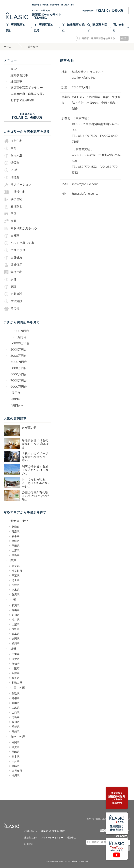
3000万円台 (19, 356)
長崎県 (16, 752)
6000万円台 (19, 374)
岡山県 (16, 703)
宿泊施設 (13, 301)
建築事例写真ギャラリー (27, 88)
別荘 (10, 221)
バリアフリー (16, 250)
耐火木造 (13, 156)
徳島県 (16, 717)
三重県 (16, 654)
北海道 (16, 527)
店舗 (10, 280)
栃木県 (16, 590)
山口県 (16, 712)
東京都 (16, 566)
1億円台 (15, 393)
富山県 (16, 610)
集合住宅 (13, 272)
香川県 (16, 722)
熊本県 (16, 757)
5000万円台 (19, 368)
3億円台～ (17, 405)
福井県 (16, 620)
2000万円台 (19, 350)
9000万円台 (19, 387)
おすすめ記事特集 (22, 100)
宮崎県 (16, 766)
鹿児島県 (17, 771)
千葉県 (16, 576)
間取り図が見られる (20, 229)
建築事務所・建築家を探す (28, 94)
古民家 (11, 236)
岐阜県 (16, 634)
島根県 (16, 698)
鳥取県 (16, 694)
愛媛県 (16, 727)
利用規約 (29, 844)
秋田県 (16, 546)
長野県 (16, 629)
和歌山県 (17, 683)
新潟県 (16, 605)
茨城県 (16, 585)
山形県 (16, 550)
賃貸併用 (13, 265)
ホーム (8, 47)
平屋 (10, 214)
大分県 (16, 761)
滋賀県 (16, 659)
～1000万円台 (20, 331)
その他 (12, 309)
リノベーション (17, 185)
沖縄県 (16, 776)
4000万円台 (19, 362)
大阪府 (16, 668)
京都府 (16, 664)
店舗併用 (13, 258)
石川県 (16, 615)
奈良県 (16, 678)
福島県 (16, 555)
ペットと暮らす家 (19, 243)
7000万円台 (19, 381)
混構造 (11, 178)
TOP (14, 69)
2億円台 (16, 399)
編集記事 (16, 82)
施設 (10, 287)
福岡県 (16, 742)
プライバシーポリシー (52, 838)
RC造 (11, 170)
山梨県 (16, 624)
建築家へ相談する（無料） (54, 831)
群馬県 (16, 595)
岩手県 (16, 536)
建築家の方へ (31, 838)
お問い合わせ (31, 831)
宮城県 (16, 541)
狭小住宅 (13, 199)
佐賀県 (16, 747)
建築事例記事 (19, 75)
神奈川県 (17, 571)
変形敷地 (13, 207)
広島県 (16, 708)
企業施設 (13, 294)
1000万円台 (18, 337)
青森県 (16, 532)
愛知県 (16, 643)
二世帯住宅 (14, 192)
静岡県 (16, 639)
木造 (10, 148)
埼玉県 (16, 580)
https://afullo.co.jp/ (85, 194)
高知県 (16, 731)
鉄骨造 (11, 163)
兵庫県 (16, 673)
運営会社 (71, 838)
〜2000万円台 (20, 344)
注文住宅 (13, 141)
